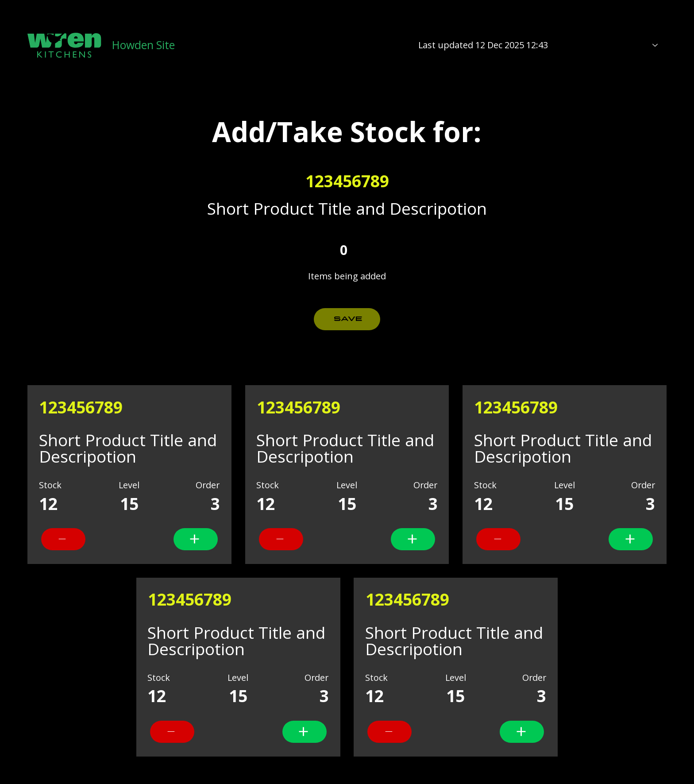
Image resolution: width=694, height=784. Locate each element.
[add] (63, 539)
